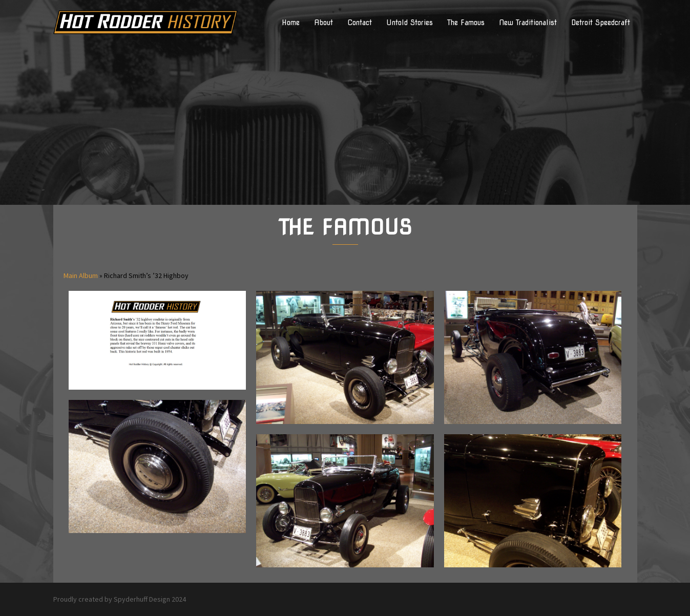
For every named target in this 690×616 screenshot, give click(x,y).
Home (291, 23)
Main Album (81, 275)
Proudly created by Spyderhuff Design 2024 (120, 599)
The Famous (466, 23)
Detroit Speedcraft (601, 23)
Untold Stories (410, 23)
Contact (360, 23)
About (323, 23)
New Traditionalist (528, 23)
